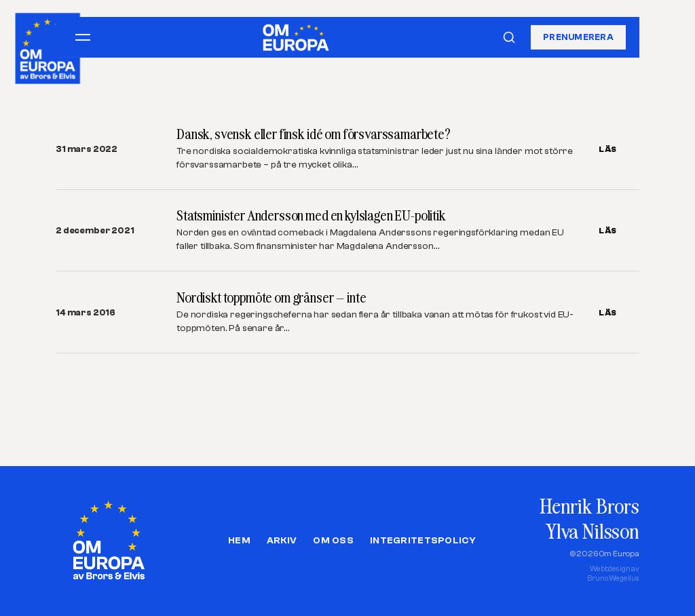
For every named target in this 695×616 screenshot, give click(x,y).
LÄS (608, 149)
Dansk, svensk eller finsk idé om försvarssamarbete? (314, 134)
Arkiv (282, 541)
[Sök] (509, 37)
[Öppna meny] (83, 37)
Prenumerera (578, 37)
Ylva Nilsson (593, 531)
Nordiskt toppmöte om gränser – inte (271, 297)
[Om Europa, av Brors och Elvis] (49, 45)
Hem (239, 541)
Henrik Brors (589, 506)
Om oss (333, 541)
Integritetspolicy (423, 541)
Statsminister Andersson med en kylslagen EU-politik (311, 215)
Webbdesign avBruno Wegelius (613, 574)
